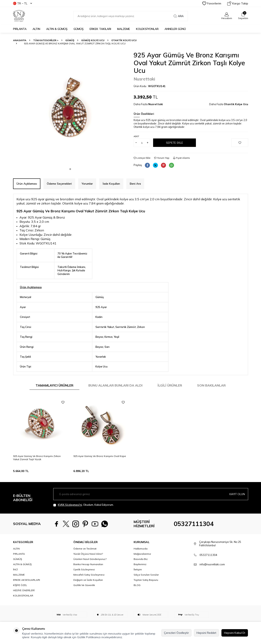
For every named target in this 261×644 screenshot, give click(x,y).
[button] (70, 169)
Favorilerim (212, 3)
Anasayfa (20, 40)
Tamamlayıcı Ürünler (54, 385)
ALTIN (36, 29)
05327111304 (194, 524)
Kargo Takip (238, 3)
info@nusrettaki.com (212, 564)
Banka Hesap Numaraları (88, 564)
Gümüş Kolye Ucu (93, 40)
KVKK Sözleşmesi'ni (70, 505)
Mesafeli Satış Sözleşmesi (89, 575)
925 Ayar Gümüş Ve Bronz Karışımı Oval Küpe (100, 456)
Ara (179, 16)
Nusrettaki (144, 79)
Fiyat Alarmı (181, 158)
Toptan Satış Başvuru (146, 580)
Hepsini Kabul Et (235, 633)
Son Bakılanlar (211, 385)
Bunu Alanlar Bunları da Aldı (115, 385)
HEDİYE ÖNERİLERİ (24, 590)
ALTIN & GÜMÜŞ (57, 29)
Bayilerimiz (140, 564)
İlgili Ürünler (170, 385)
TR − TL (23, 3)
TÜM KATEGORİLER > (46, 40)
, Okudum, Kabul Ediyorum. (83, 505)
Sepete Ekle (174, 143)
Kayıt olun (237, 494)
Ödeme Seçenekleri (59, 184)
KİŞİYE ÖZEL (20, 585)
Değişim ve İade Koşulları (88, 580)
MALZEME (124, 29)
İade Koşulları (111, 184)
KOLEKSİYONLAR (147, 29)
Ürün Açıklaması (27, 184)
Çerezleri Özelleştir (176, 633)
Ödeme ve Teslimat (85, 549)
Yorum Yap (162, 158)
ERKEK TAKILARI (100, 29)
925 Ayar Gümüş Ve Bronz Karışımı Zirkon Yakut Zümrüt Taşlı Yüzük (37, 458)
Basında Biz (141, 559)
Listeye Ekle (142, 158)
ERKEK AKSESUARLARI (27, 580)
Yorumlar (87, 184)
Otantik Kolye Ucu (124, 40)
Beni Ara (135, 184)
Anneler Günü (175, 29)
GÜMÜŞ (79, 29)
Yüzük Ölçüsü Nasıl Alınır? (88, 554)
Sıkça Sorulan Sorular (146, 575)
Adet (136, 136)
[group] (70, 108)
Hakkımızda (141, 549)
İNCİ (15, 569)
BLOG (137, 585)
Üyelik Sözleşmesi (84, 569)
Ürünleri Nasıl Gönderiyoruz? (90, 559)
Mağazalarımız (142, 554)
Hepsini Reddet (206, 633)
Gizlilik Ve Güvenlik (84, 585)
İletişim (138, 569)
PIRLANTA (20, 29)
